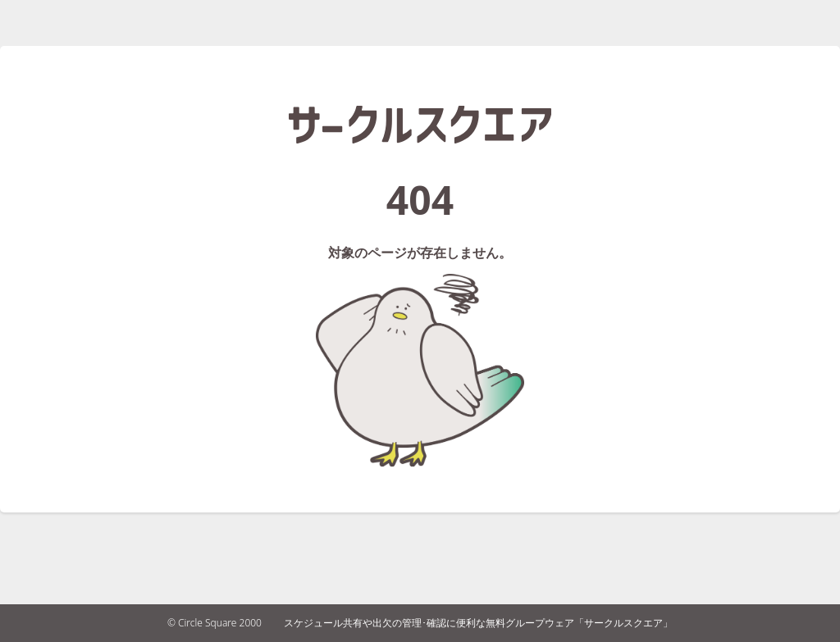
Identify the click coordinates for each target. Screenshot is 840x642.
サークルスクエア (420, 125)
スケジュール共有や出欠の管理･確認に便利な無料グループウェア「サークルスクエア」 (478, 623)
